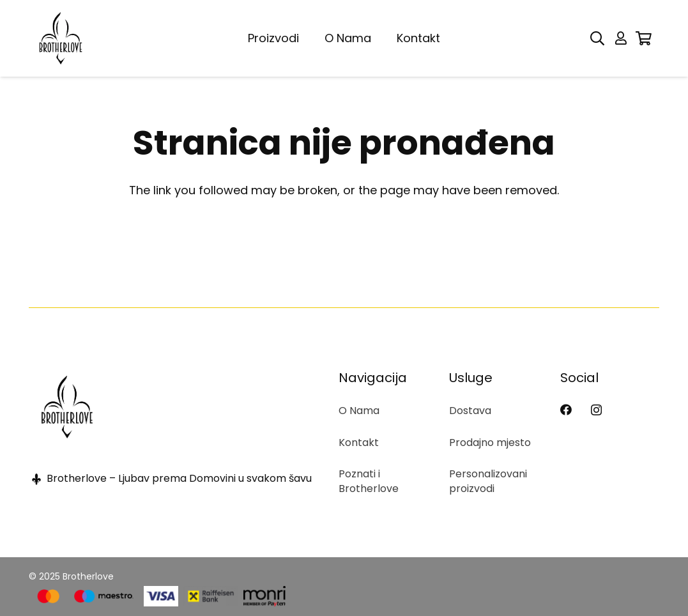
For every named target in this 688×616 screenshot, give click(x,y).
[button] (597, 38)
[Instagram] (596, 410)
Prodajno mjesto (490, 443)
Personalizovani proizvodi (488, 481)
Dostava (470, 411)
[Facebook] (566, 410)
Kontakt (359, 443)
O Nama (359, 411)
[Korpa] (644, 38)
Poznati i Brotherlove (369, 481)
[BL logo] (61, 38)
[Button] (621, 38)
